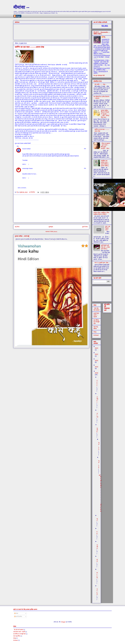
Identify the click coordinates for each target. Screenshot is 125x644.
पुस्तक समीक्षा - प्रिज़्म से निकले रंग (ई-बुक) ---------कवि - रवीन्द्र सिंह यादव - (105, 114)
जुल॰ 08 (99, 464)
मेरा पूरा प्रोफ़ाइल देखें (99, 75)
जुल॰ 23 (99, 446)
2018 (96, 373)
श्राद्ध (95, 332)
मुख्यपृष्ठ (51, 227)
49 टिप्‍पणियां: (32, 192)
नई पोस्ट (17, 227)
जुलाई (97, 430)
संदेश (16, 613)
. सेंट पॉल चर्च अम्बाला (18, 630)
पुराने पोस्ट (85, 227)
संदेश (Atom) (54, 232)
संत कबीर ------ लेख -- (101, 84)
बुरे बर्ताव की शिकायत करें (107, 307)
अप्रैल (97, 547)
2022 (96, 354)
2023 (96, 348)
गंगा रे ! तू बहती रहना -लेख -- (102, 263)
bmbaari (96, 335)
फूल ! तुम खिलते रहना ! (108, 228)
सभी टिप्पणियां (18, 617)
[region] (51, 162)
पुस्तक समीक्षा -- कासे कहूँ (22, 236)
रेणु (104, 37)
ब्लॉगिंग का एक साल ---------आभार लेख (29, 47)
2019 (96, 367)
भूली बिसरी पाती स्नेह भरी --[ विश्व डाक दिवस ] (105, 247)
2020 (96, 361)
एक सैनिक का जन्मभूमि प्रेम (96, 322)
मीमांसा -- (21, 7)
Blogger (63, 622)
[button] (25, 160)
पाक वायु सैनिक (17, 636)
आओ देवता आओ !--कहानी (96, 315)
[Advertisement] (51, 209)
